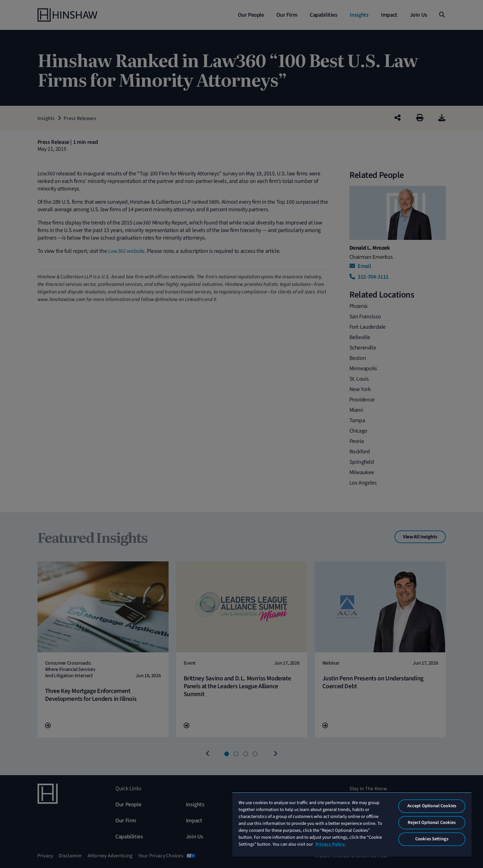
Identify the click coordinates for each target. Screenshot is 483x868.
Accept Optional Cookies (432, 806)
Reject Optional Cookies (432, 823)
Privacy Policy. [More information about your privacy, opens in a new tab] (331, 844)
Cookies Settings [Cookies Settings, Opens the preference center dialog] (432, 839)
